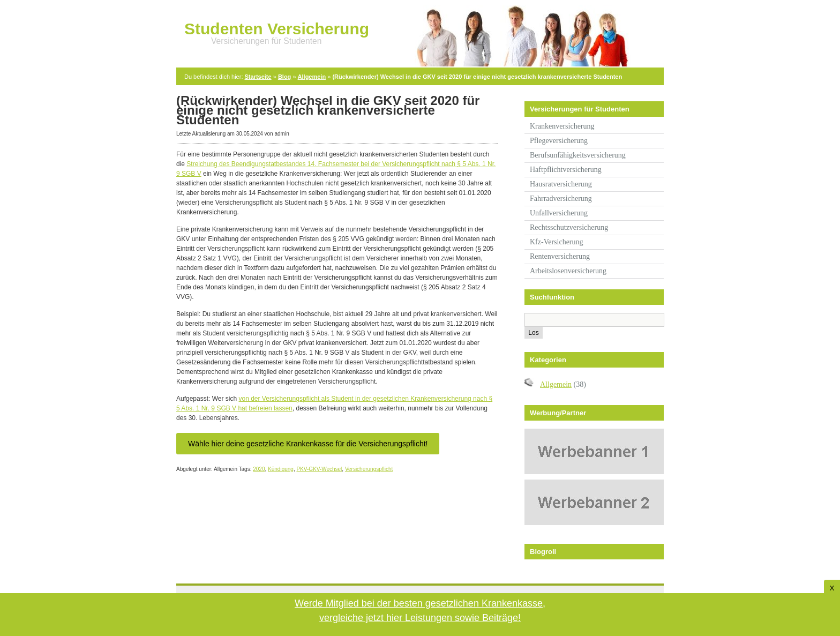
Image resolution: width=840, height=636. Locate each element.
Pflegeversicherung (559, 141)
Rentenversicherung (560, 256)
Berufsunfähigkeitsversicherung (578, 155)
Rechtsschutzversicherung (569, 227)
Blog (284, 77)
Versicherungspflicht (369, 469)
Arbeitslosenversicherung (568, 271)
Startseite (258, 77)
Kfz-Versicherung (557, 242)
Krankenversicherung (562, 126)
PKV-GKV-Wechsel (319, 469)
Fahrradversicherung (561, 199)
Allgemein (312, 77)
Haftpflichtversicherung (566, 170)
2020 (259, 469)
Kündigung (281, 469)
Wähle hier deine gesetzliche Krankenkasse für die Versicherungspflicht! (308, 444)
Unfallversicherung (559, 213)
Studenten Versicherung (277, 29)
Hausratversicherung (561, 184)
